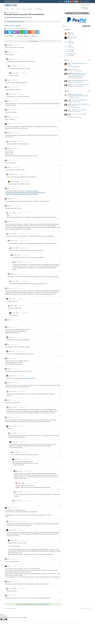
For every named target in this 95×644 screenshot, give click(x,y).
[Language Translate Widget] (86, 5)
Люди (24, 9)
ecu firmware (25, 28)
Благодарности (39, 9)
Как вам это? (10, 429)
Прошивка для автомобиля (17, 28)
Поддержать (20, 36)
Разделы (67, 30)
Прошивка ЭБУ (8, 28)
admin (26, 36)
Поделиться (35, 36)
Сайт (67, 60)
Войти (61, 1)
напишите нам (13, 608)
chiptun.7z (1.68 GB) (15, 26)
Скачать (18, 9)
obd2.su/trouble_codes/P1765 (28, 378)
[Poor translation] (5, 619)
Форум (13, 9)
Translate (85, 9)
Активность (30, 9)
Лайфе (16, 478)
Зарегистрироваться (85, 1)
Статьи (7, 9)
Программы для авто (9, 13)
